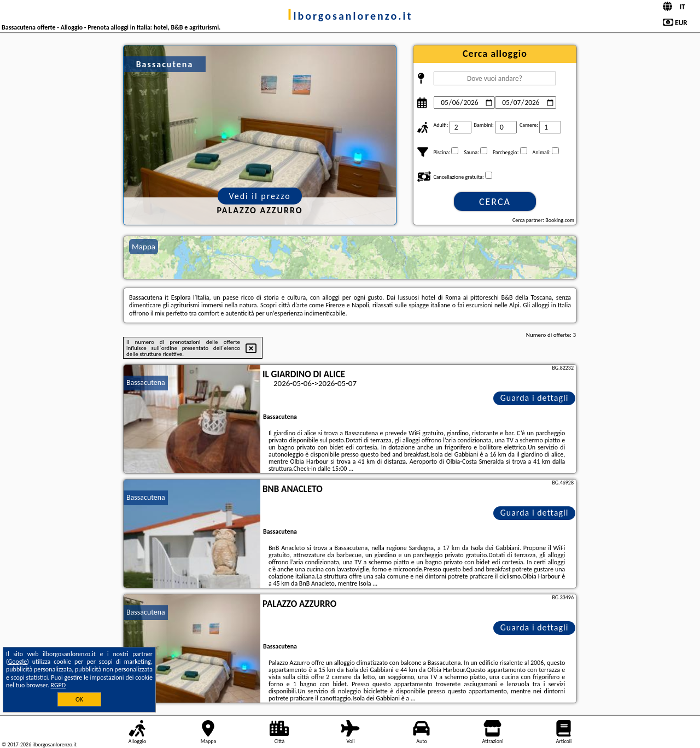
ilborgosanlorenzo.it (350, 16)
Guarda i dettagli (535, 398)
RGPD (59, 685)
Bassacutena (146, 382)
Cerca (495, 202)
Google (18, 662)
